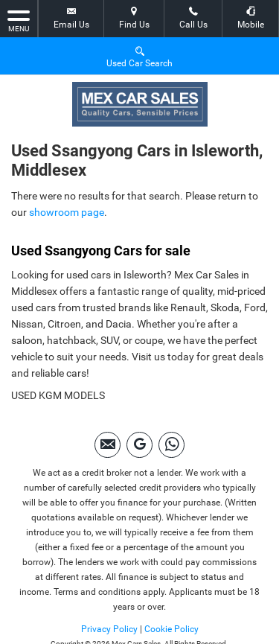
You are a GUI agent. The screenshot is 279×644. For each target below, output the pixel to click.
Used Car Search (139, 56)
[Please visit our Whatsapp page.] (171, 445)
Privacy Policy (109, 629)
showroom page (67, 212)
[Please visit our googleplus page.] (139, 445)
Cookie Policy (171, 629)
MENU (19, 20)
